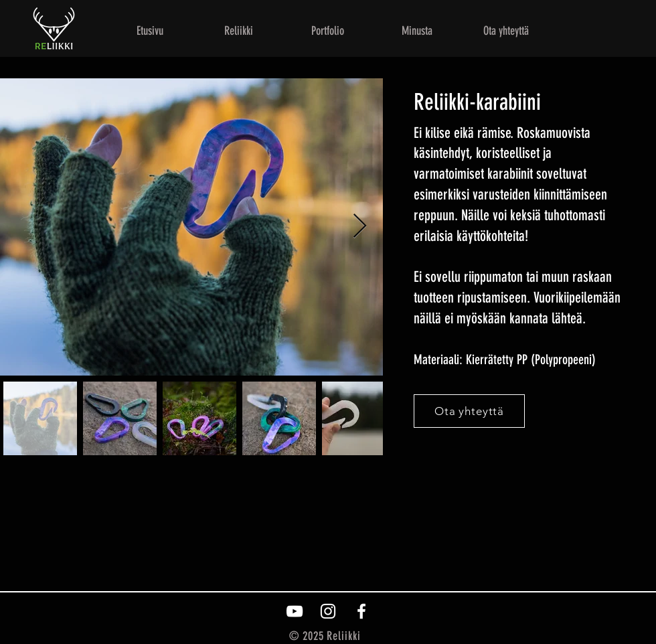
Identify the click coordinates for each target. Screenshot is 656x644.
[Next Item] (360, 227)
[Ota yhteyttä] (469, 411)
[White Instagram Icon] (328, 611)
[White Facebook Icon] (361, 611)
